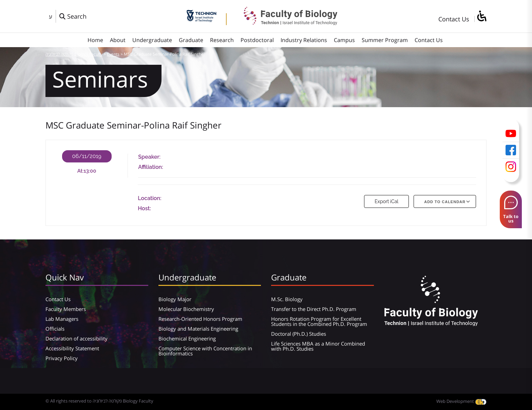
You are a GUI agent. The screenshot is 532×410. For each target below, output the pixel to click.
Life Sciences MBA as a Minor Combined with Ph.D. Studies (318, 346)
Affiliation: (150, 167)
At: (81, 171)
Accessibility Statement (72, 348)
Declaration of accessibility (77, 338)
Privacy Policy (62, 358)
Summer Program (385, 40)
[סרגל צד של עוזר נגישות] (481, 16)
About (118, 40)
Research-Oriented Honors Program (200, 319)
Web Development (461, 401)
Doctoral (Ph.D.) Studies (299, 334)
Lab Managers (62, 319)
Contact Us (454, 19)
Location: (149, 198)
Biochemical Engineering (187, 338)
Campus (344, 40)
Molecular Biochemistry (186, 309)
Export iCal (386, 201)
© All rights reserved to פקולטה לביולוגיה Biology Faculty (99, 401)
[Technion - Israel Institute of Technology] (201, 20)
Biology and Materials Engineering (198, 329)
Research (222, 40)
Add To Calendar (445, 202)
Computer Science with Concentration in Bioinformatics (205, 351)
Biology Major (175, 299)
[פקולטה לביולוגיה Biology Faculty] (285, 23)
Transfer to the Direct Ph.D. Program (314, 309)
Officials (55, 329)
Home (95, 40)
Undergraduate (152, 40)
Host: (144, 208)
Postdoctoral (257, 40)
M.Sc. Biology (287, 299)
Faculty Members (66, 309)
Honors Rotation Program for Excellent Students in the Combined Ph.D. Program (319, 321)
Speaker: (149, 157)
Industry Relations (304, 40)
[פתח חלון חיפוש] (73, 16)
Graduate (191, 40)
